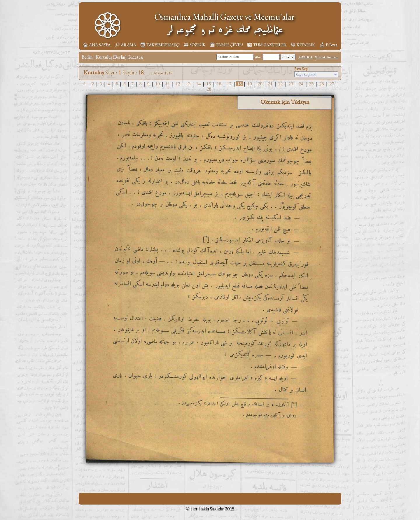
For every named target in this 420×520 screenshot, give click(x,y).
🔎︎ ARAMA (125, 45)
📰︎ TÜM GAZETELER (267, 45)
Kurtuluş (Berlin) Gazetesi (119, 57)
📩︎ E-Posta (328, 45)
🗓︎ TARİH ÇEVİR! (226, 45)
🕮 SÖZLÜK (195, 45)
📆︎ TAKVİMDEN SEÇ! (160, 45)
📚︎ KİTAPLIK (303, 45)
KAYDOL (306, 57)
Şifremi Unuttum (327, 57)
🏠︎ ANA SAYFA (97, 45)
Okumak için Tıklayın (285, 102)
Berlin (87, 57)
